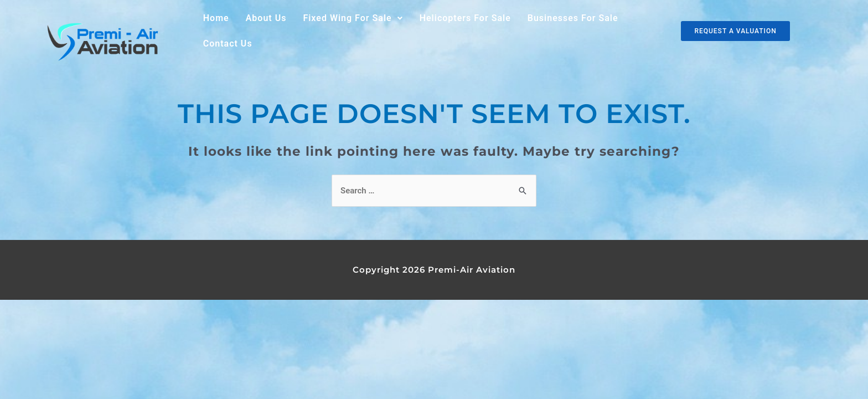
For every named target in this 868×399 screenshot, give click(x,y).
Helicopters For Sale (465, 18)
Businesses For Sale (573, 18)
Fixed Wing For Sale (353, 18)
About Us (266, 18)
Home (216, 18)
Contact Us (228, 44)
